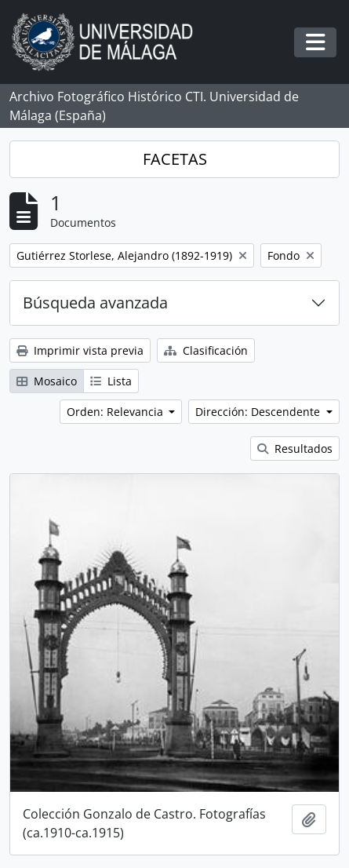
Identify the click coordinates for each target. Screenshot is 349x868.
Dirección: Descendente (259, 412)
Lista (111, 381)
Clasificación (206, 350)
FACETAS (175, 159)
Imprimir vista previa (80, 350)
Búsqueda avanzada (95, 303)
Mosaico (47, 381)
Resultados (295, 449)
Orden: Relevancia (116, 412)
